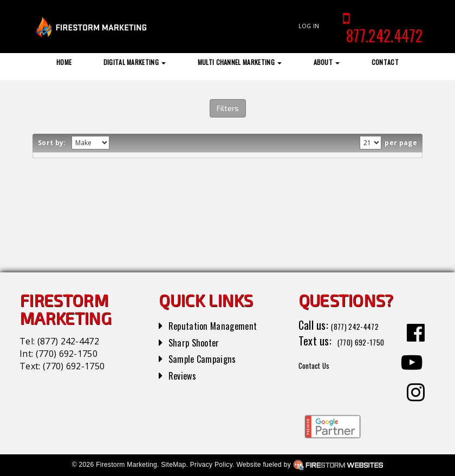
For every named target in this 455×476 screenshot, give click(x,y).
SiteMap (173, 465)
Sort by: (54, 143)
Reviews (185, 375)
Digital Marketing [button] (135, 62)
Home (64, 62)
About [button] (327, 62)
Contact (385, 62)
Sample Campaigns (208, 358)
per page (400, 143)
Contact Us (322, 380)
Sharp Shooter (199, 342)
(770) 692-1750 (67, 354)
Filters (228, 108)
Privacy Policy (211, 465)
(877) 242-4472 (68, 341)
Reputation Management (221, 325)
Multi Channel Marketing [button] (240, 62)
